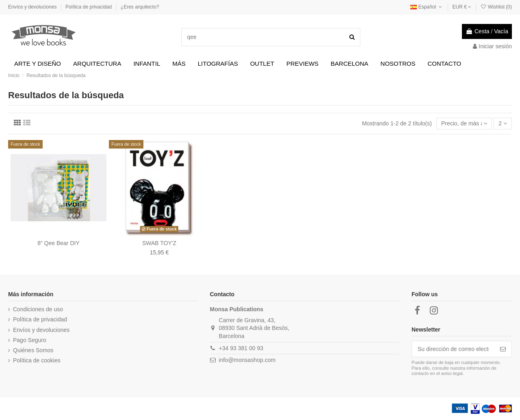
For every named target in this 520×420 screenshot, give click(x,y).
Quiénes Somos (33, 350)
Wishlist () (496, 7)
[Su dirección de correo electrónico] (453, 349)
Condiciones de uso (38, 309)
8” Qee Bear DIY (58, 243)
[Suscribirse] (503, 349)
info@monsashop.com (247, 360)
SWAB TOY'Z (159, 243)
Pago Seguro (30, 340)
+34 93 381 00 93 (241, 348)
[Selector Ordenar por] (464, 124)
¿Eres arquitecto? (140, 7)
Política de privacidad (89, 7)
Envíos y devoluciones (33, 7)
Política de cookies (37, 360)
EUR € (462, 7)
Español (427, 7)
